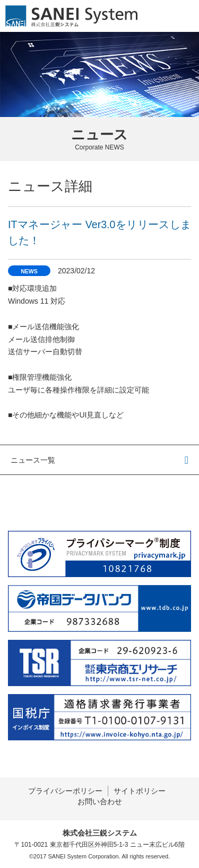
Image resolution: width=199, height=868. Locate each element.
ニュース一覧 (33, 460)
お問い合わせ (100, 802)
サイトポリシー (140, 791)
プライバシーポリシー (65, 791)
